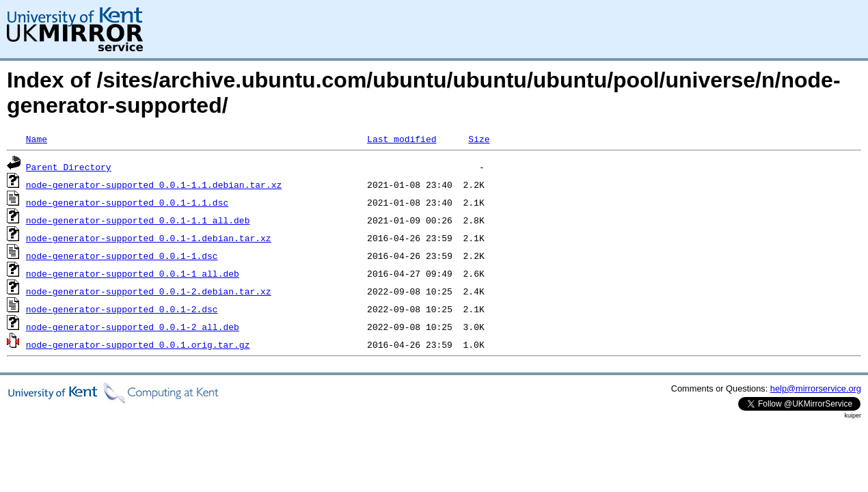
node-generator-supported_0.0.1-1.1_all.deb (138, 220)
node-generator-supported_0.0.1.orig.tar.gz (138, 344)
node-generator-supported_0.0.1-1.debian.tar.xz (149, 238)
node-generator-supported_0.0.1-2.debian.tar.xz (149, 291)
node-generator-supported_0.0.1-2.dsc (122, 309)
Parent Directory (69, 167)
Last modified (402, 139)
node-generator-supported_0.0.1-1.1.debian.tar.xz (154, 184)
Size (479, 139)
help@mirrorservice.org (816, 388)
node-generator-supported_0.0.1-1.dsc (122, 256)
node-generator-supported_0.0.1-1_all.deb (133, 273)
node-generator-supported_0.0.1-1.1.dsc (127, 202)
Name (37, 139)
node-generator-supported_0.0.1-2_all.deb (133, 327)
